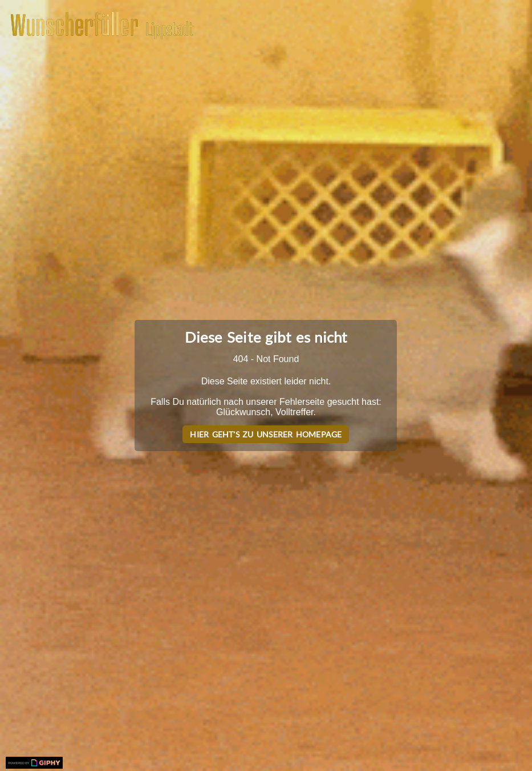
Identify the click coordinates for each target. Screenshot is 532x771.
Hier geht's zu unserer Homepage (266, 434)
